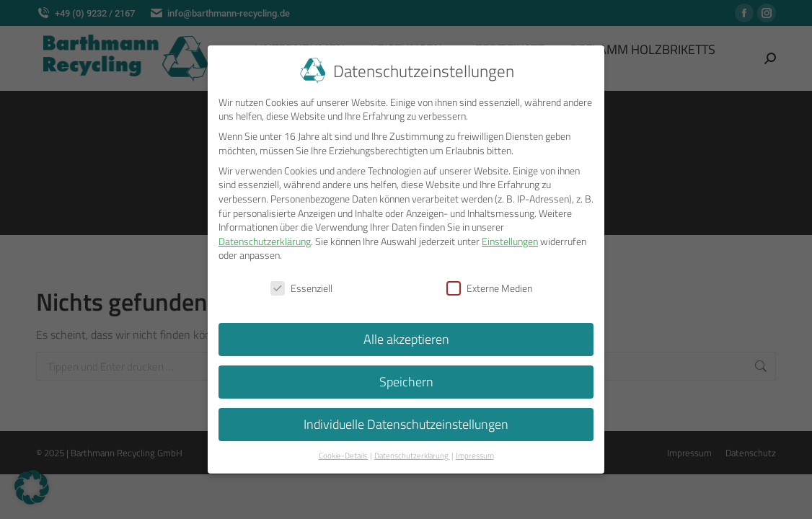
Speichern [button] (406, 380)
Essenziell (301, 286)
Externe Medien (489, 286)
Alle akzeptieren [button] (406, 337)
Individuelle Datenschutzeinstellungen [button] (406, 422)
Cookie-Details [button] (344, 453)
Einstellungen (510, 238)
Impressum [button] (475, 453)
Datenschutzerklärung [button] (412, 453)
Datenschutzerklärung (265, 238)
